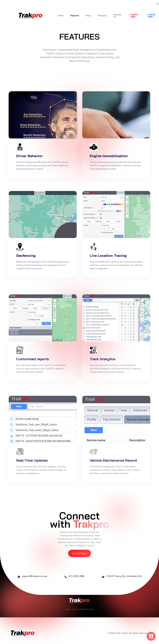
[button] (80, 553)
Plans (88, 16)
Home (61, 16)
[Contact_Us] (151, 637)
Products (102, 16)
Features (75, 16)
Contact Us (117, 16)
